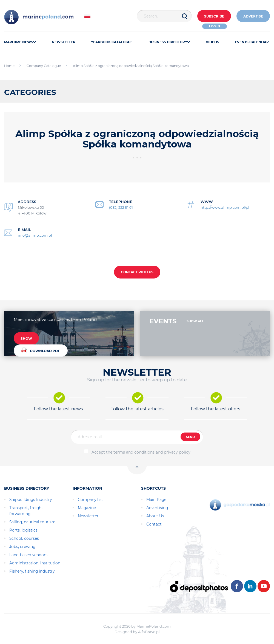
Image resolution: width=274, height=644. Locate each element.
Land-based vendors (28, 555)
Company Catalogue (44, 66)
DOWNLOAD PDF (41, 350)
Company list (90, 500)
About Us (155, 516)
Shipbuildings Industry (31, 500)
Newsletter (88, 516)
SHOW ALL (195, 321)
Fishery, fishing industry (32, 571)
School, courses (24, 538)
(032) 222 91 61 (121, 207)
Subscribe (214, 16)
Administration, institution (35, 563)
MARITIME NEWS (20, 42)
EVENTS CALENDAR (252, 42)
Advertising (157, 508)
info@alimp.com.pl (35, 235)
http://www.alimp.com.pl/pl (225, 207)
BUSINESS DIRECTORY (169, 42)
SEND (190, 437)
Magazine (87, 508)
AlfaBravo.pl (149, 632)
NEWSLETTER (64, 42)
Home (9, 66)
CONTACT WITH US (137, 272)
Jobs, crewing (22, 547)
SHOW (26, 339)
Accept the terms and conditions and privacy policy (141, 452)
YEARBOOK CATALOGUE (112, 42)
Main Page (156, 500)
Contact (154, 524)
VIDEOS (212, 42)
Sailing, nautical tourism (32, 522)
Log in (215, 26)
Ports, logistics (23, 530)
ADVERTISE (253, 16)
